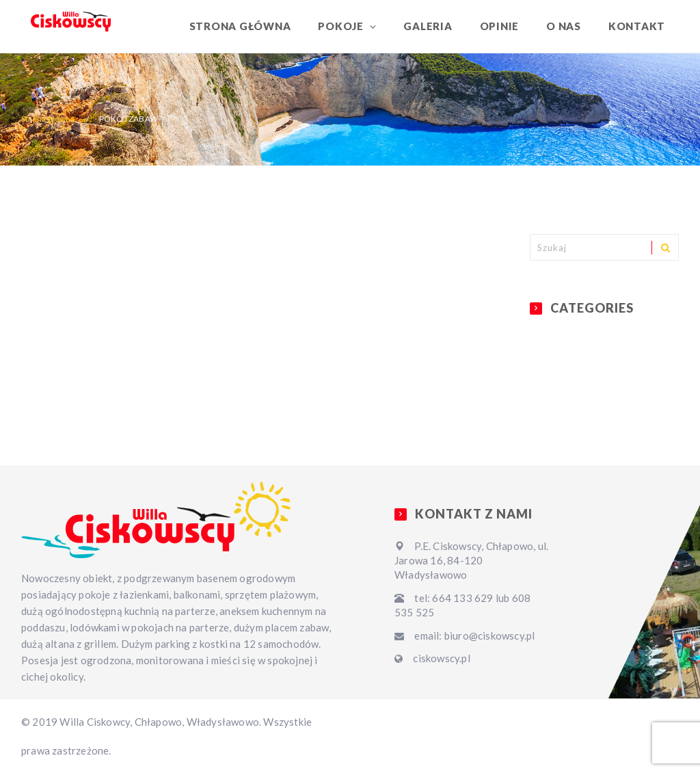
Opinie (500, 26)
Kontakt (637, 26)
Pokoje (342, 26)
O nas (564, 26)
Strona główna (240, 26)
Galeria (428, 26)
